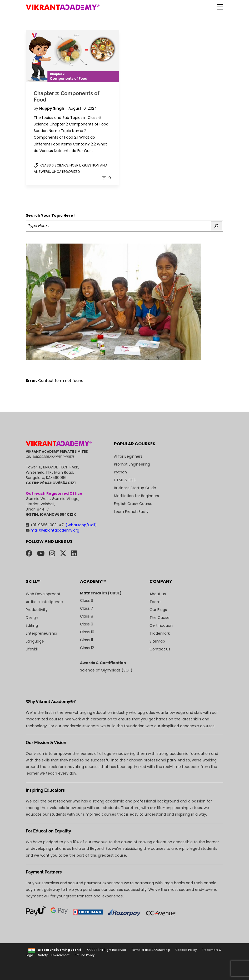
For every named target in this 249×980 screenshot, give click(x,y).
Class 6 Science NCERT (60, 165)
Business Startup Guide (135, 488)
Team (155, 602)
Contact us (160, 649)
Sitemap (157, 641)
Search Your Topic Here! (50, 215)
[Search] (216, 226)
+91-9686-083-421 (61, 525)
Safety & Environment (54, 955)
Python (120, 472)
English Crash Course (133, 504)
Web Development (43, 594)
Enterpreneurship (41, 633)
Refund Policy (85, 955)
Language (35, 641)
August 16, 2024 (83, 108)
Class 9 (87, 624)
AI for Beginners (128, 456)
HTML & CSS (125, 480)
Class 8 (87, 616)
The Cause (160, 618)
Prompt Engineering (132, 464)
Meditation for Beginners (136, 496)
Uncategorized (66, 172)
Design (32, 618)
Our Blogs (158, 610)
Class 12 (87, 648)
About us (158, 594)
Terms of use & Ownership (151, 950)
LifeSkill (32, 649)
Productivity (37, 610)
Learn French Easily (131, 512)
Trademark (160, 633)
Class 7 (87, 608)
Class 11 (86, 640)
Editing (32, 625)
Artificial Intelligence (44, 602)
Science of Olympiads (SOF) (106, 670)
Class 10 (87, 632)
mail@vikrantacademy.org (53, 530)
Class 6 (87, 600)
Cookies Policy (186, 950)
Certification (161, 625)
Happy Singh (52, 108)
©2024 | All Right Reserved (107, 950)
